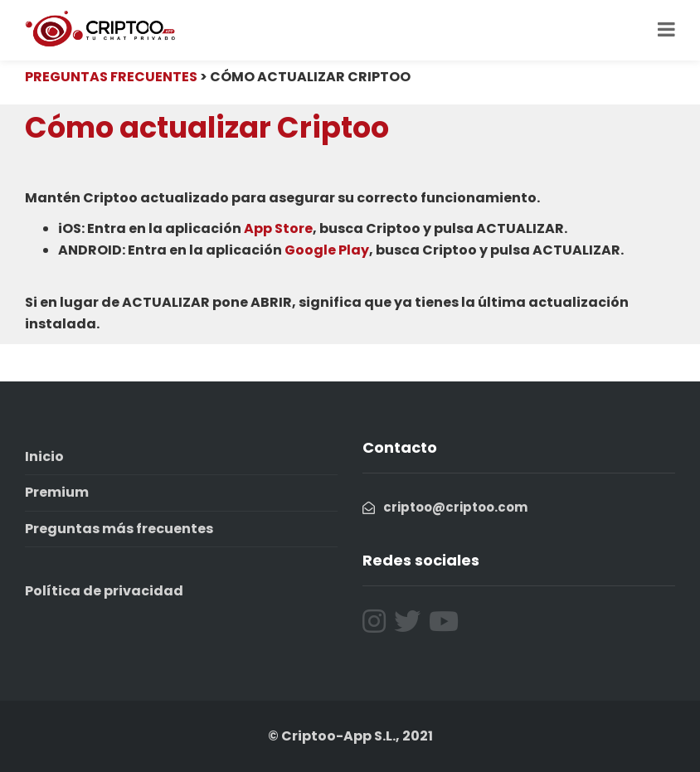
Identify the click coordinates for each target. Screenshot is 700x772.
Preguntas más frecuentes (119, 529)
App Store (278, 228)
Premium (57, 492)
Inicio (44, 456)
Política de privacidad (104, 591)
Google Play (327, 250)
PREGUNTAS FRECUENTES (111, 77)
